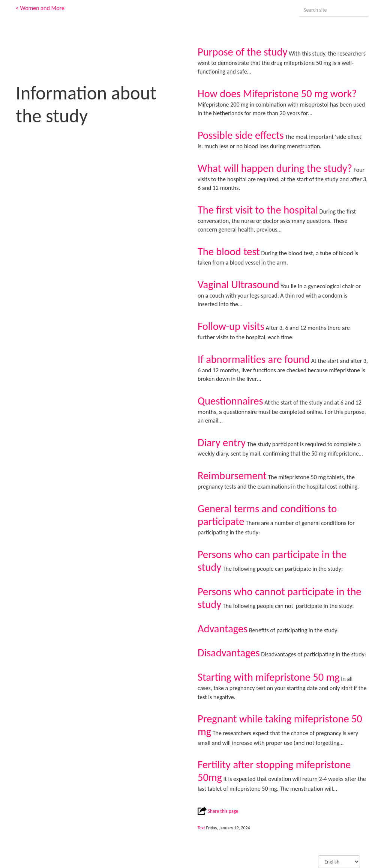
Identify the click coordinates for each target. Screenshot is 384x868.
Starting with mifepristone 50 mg (269, 677)
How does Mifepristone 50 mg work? (277, 94)
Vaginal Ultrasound (238, 285)
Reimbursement (232, 476)
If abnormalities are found (254, 359)
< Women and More (40, 8)
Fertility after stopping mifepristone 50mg (274, 771)
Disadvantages (229, 653)
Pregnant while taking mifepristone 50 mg (280, 725)
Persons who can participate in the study (272, 561)
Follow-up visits (231, 326)
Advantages (223, 629)
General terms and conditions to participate (267, 515)
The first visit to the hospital (258, 210)
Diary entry (222, 443)
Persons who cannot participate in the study (280, 598)
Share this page (218, 811)
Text (201, 828)
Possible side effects (241, 135)
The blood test (229, 252)
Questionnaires (230, 401)
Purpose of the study (242, 52)
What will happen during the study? (275, 168)
